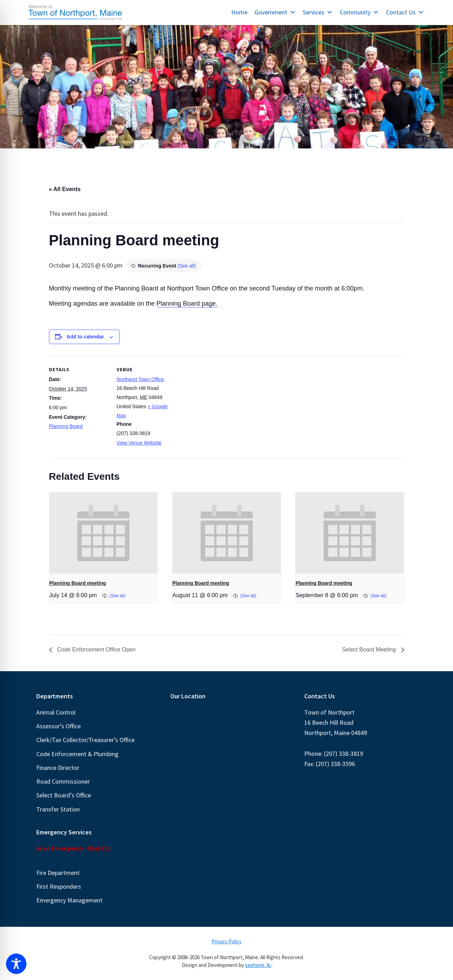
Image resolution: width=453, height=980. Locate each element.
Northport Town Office (140, 379)
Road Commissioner (63, 781)
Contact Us (405, 12)
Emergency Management (69, 900)
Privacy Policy (227, 941)
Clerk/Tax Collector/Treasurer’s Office (85, 740)
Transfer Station (58, 809)
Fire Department (58, 873)
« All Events (65, 189)
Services (318, 12)
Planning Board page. (187, 304)
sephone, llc (258, 965)
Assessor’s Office (59, 726)
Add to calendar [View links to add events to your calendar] (85, 337)
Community (359, 12)
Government (275, 12)
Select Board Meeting (370, 650)
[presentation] (103, 533)
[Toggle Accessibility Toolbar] (16, 964)
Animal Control (56, 712)
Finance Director (58, 768)
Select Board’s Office (64, 795)
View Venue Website (139, 443)
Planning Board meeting (78, 583)
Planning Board (66, 426)
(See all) (187, 266)
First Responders (59, 886)
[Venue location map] (222, 404)
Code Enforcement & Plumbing (77, 754)
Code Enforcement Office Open (96, 650)
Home (239, 12)
